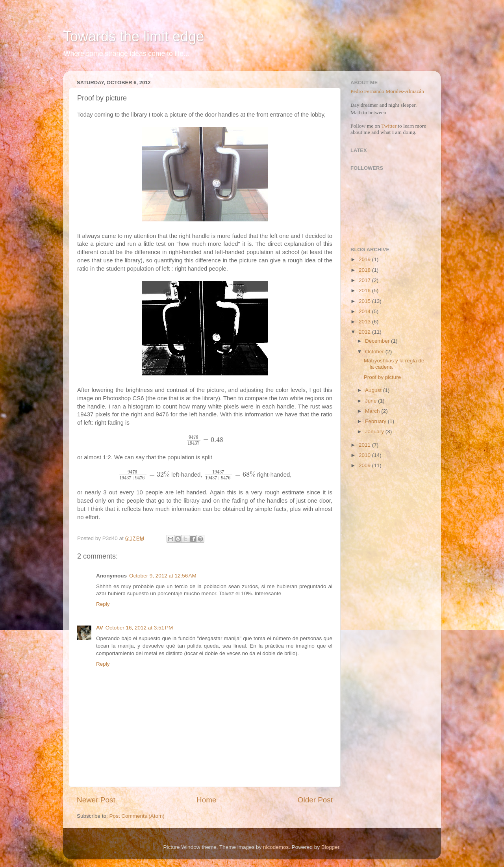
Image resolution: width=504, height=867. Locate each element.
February (376, 421)
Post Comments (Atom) (137, 816)
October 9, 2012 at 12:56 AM (163, 576)
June (372, 401)
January (375, 432)
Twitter (389, 126)
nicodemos (276, 847)
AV (100, 628)
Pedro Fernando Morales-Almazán (387, 91)
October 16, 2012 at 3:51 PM (139, 628)
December (378, 341)
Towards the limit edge (133, 36)
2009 (365, 465)
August (374, 390)
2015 (365, 301)
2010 (365, 455)
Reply (103, 604)
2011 (365, 445)
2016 (365, 291)
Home (206, 800)
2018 (365, 270)
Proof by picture (383, 377)
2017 (365, 280)
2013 (365, 322)
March (373, 411)
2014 (365, 311)
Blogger (330, 847)
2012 (365, 332)
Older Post (315, 800)
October (375, 352)
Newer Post (96, 800)
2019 (365, 259)
